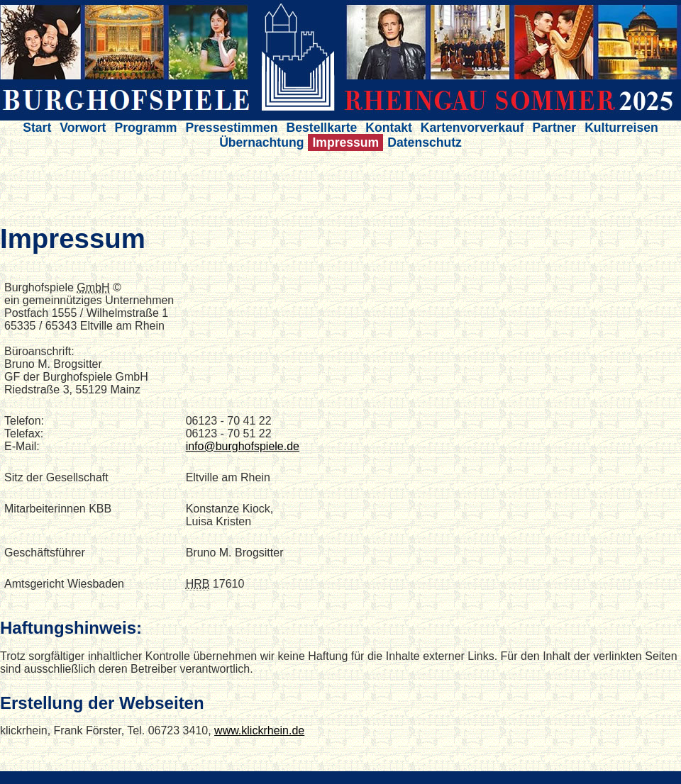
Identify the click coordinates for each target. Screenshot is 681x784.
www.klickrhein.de (259, 730)
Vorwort (83, 128)
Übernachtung (261, 142)
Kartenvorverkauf (472, 128)
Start (37, 128)
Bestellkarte (322, 128)
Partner (555, 128)
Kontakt (389, 128)
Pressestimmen (231, 128)
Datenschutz (425, 142)
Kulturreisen (621, 128)
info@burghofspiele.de (243, 446)
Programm (145, 128)
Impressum (345, 142)
